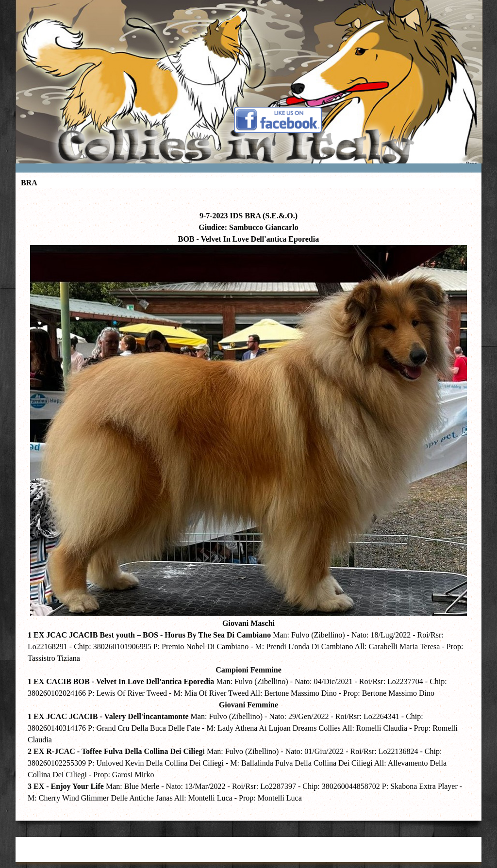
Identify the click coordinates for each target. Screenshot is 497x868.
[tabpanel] (248, 502)
